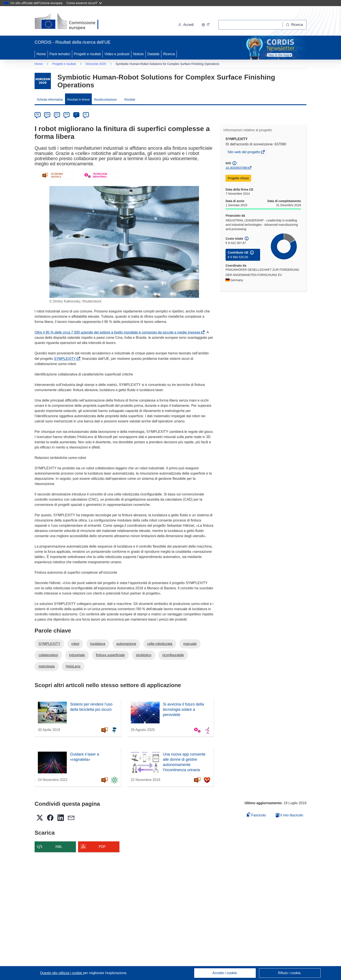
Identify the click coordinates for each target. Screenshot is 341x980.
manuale (190, 644)
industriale (77, 655)
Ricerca (169, 54)
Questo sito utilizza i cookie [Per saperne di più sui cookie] (61, 973)
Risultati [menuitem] (130, 100)
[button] (206, 25)
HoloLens (73, 666)
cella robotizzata (160, 644)
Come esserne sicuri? (84, 3)
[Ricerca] (295, 25)
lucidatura (98, 644)
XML (59, 847)
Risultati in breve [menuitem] (79, 100)
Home (41, 54)
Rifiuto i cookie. (290, 973)
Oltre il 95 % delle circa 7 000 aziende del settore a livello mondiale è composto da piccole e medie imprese (118, 332)
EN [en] (47, 115)
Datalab (153, 54)
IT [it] (76, 115)
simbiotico (144, 655)
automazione (126, 644)
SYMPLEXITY (66, 359)
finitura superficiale (110, 655)
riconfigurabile (173, 655)
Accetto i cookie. (225, 973)
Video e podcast (117, 54)
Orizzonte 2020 (96, 64)
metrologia (47, 666)
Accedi (186, 25)
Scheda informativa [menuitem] (50, 100)
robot (75, 644)
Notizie (138, 54)
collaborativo (48, 655)
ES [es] (57, 115)
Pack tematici (60, 54)
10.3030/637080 (237, 168)
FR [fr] (67, 115)
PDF (102, 847)
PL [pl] (86, 115)
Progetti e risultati (87, 54)
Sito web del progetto (244, 153)
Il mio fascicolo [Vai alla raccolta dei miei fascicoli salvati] (289, 815)
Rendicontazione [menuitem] (105, 100)
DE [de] (38, 115)
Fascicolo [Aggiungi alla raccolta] (256, 815)
